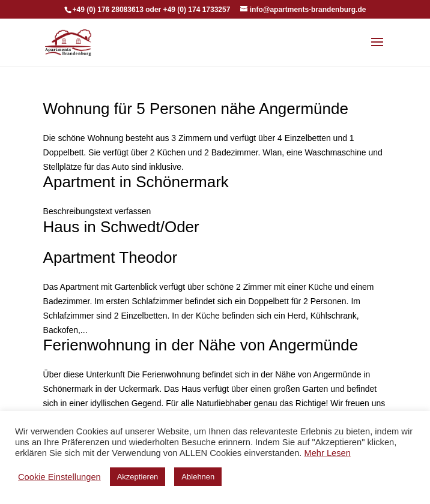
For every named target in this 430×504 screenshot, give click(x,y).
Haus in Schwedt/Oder (121, 227)
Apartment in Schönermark (136, 182)
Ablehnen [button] (198, 477)
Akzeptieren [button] (138, 477)
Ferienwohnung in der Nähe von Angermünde (201, 345)
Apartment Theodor (111, 257)
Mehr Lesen (327, 453)
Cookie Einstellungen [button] (59, 477)
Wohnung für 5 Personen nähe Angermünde (196, 109)
